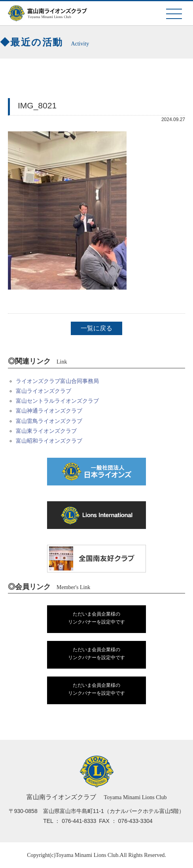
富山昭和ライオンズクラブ (49, 441)
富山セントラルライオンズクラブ (57, 401)
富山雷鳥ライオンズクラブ (49, 421)
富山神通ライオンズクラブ (49, 411)
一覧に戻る (96, 328)
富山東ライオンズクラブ (46, 431)
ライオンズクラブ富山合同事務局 (57, 381)
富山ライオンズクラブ (44, 391)
